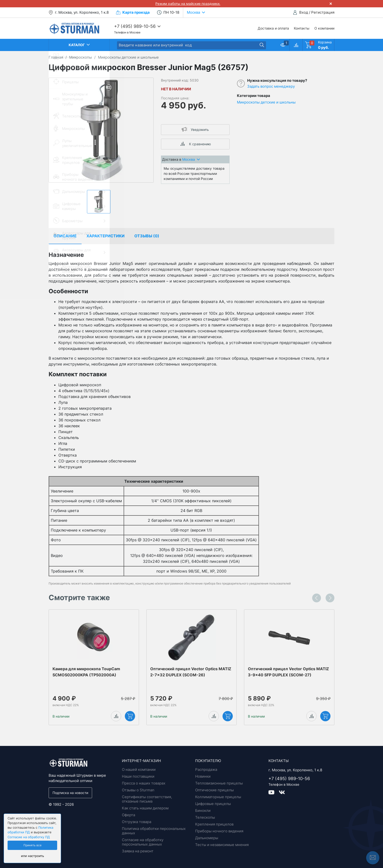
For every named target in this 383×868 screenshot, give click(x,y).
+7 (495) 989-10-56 (135, 26)
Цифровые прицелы (213, 804)
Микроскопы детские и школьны (266, 102)
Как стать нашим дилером (145, 808)
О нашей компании (139, 769)
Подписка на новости (70, 793)
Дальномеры (207, 838)
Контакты (302, 28)
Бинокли (203, 810)
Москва (191, 159)
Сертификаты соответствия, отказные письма (147, 799)
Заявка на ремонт (138, 851)
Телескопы (205, 817)
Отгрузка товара (137, 822)
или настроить (32, 856)
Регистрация (323, 12)
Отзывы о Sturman (138, 790)
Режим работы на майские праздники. (188, 4)
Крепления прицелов (214, 824)
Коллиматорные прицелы (218, 797)
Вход (304, 12)
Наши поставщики (138, 776)
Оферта (128, 815)
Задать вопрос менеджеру (271, 86)
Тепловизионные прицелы (219, 783)
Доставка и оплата (273, 28)
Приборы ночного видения (219, 831)
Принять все (32, 845)
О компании (324, 28)
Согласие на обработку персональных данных (143, 842)
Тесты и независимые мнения (222, 845)
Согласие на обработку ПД (29, 837)
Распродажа (206, 769)
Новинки (203, 776)
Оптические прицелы (214, 790)
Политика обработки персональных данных (154, 831)
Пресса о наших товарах (144, 783)
